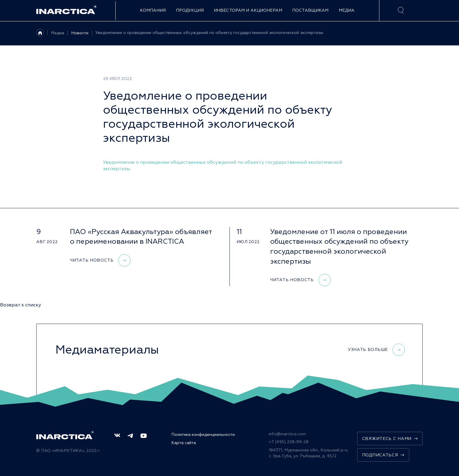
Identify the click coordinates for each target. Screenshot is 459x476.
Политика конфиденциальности (203, 435)
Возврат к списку (20, 305)
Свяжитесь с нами (390, 439)
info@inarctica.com (287, 434)
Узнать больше (376, 350)
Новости (80, 33)
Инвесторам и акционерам (248, 10)
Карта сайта (184, 443)
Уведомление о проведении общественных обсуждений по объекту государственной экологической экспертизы (209, 33)
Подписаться (383, 455)
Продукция (190, 10)
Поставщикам (310, 10)
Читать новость (100, 260)
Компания (153, 10)
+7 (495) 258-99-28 (289, 442)
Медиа (347, 10)
